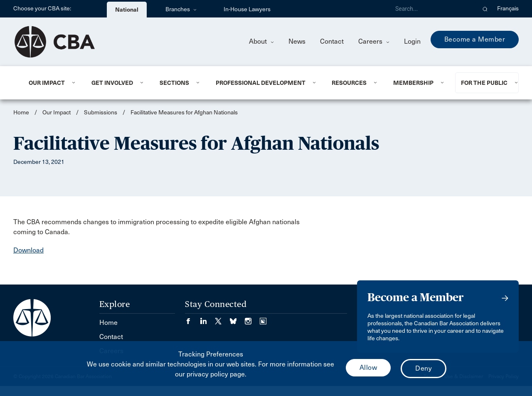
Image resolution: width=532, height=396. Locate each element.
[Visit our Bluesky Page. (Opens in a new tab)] (237, 318)
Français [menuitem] (508, 9)
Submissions (101, 113)
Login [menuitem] (412, 41)
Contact (332, 41)
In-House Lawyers (247, 9)
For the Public (484, 83)
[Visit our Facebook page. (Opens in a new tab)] (192, 318)
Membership (413, 83)
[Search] (432, 9)
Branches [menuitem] (181, 9)
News (297, 41)
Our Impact (47, 83)
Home (21, 113)
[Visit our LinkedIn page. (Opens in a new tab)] (207, 318)
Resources (349, 83)
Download (28, 250)
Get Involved (112, 83)
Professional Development (261, 83)
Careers (374, 41)
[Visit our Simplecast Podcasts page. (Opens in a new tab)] (263, 318)
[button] (485, 9)
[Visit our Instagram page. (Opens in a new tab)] (252, 318)
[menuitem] (50, 83)
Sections (174, 83)
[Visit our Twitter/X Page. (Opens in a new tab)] (222, 318)
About (261, 41)
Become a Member (475, 39)
